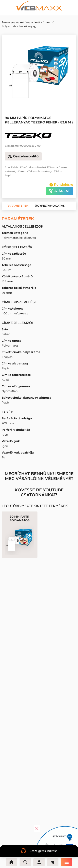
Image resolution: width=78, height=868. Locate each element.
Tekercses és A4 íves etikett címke (26, 22)
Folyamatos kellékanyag (19, 26)
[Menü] (67, 862)
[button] (36, 101)
